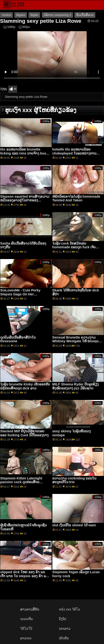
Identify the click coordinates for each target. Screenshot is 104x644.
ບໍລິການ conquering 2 (57, 15)
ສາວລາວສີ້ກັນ (30, 609)
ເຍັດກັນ (64, 638)
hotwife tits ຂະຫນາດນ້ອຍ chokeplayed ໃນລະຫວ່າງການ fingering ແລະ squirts (74, 153)
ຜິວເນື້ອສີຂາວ (85, 15)
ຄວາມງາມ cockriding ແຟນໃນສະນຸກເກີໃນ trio (74, 480)
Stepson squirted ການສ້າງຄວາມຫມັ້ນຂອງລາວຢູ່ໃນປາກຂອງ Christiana (25, 200)
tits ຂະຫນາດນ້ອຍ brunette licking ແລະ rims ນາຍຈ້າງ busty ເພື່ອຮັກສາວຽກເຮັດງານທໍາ (25, 153)
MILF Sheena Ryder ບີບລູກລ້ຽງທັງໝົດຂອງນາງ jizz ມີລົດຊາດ (76, 386)
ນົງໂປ (63, 619)
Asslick (6, 15)
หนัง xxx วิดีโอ (69, 609)
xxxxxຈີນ (27, 619)
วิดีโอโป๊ (26, 629)
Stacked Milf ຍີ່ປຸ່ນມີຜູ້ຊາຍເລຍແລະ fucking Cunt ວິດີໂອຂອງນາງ (24, 433)
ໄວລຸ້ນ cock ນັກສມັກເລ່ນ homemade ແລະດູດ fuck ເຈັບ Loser (74, 247)
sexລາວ (65, 629)
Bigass (21, 15)
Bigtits (34, 15)
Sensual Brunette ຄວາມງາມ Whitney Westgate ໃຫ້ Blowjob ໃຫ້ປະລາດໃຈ (77, 341)
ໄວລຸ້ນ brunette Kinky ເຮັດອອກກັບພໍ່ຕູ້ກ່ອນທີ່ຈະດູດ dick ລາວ (25, 386)
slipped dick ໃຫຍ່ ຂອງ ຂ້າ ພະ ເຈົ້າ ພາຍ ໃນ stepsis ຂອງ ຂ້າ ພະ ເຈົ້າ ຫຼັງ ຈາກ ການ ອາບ (24, 576)
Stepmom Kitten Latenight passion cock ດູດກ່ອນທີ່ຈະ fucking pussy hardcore (21, 482)
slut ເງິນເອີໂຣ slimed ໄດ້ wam (74, 525)
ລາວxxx (26, 638)
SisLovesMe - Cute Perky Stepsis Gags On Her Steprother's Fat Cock (20, 294)
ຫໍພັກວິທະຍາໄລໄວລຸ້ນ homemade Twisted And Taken (76, 198)
